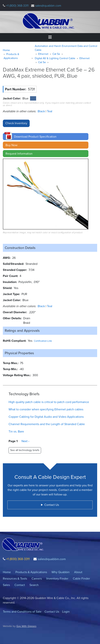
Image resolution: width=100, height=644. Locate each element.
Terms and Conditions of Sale (22, 612)
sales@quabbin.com (48, 6)
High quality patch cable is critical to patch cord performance (49, 402)
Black (42, 111)
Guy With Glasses (26, 626)
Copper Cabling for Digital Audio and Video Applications (46, 417)
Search (34, 585)
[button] (46, 137)
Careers (37, 579)
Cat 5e (56, 54)
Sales (6, 585)
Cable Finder (81, 579)
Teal (50, 111)
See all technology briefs (25, 450)
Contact (20, 585)
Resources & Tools (15, 579)
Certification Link (43, 341)
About (78, 572)
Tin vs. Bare (16, 431)
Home (6, 50)
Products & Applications (11, 56)
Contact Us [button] (52, 505)
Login (66, 612)
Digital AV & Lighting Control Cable (55, 58)
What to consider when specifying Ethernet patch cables (46, 409)
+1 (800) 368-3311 (17, 6)
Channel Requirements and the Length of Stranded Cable (47, 424)
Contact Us (52, 612)
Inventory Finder (57, 579)
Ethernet (43, 54)
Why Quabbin (61, 572)
